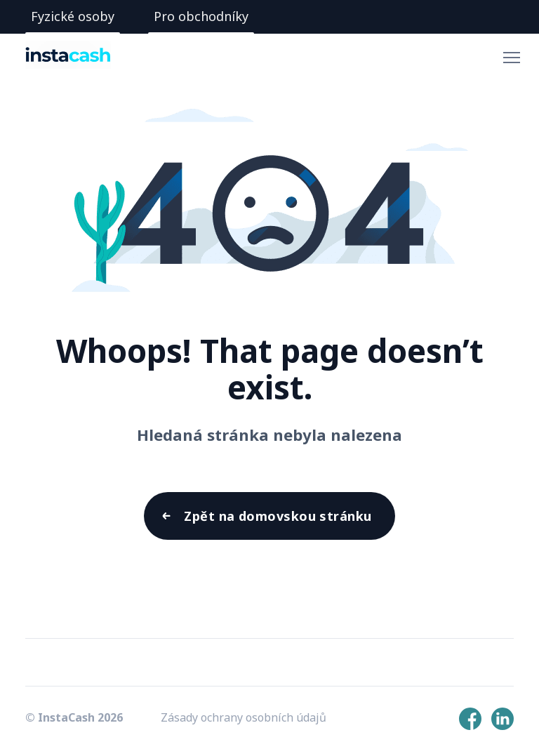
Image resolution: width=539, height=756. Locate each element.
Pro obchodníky (201, 16)
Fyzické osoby (73, 16)
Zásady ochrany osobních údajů (244, 717)
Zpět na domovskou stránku (278, 516)
